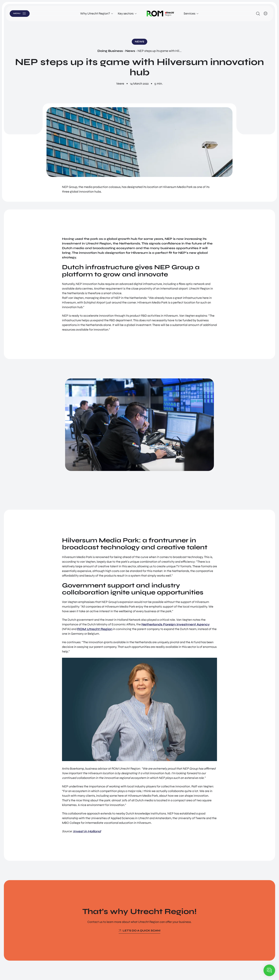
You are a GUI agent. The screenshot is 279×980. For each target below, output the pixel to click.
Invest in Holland (87, 831)
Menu (21, 13)
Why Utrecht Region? (95, 13)
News (130, 51)
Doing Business (110, 51)
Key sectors (126, 13)
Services (189, 13)
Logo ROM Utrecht (160, 14)
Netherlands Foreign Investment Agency (176, 624)
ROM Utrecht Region (95, 629)
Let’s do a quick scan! (142, 931)
